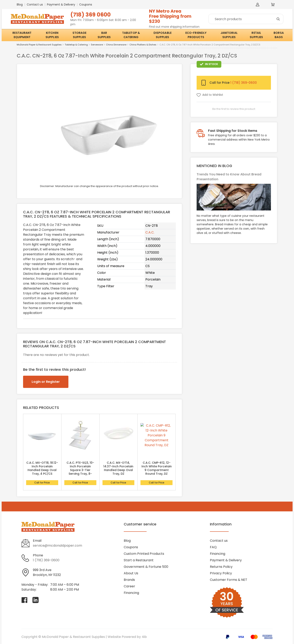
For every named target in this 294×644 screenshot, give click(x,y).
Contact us (35, 4)
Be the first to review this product (234, 109)
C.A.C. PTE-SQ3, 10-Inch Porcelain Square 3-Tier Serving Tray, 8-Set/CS (80, 470)
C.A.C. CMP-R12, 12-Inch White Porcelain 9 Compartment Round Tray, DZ (157, 468)
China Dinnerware (116, 45)
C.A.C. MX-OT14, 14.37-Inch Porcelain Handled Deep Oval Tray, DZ (118, 468)
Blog (20, 4)
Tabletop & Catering (76, 45)
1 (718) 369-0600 (244, 83)
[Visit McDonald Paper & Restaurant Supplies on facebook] (24, 600)
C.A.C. (150, 232)
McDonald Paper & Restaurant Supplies (39, 45)
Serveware (97, 45)
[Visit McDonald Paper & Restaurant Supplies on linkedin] (36, 600)
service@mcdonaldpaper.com (57, 545)
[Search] (246, 19)
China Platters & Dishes (143, 45)
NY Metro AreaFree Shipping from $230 (170, 16)
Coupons (86, 4)
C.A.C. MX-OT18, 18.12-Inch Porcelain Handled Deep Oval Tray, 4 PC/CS (42, 468)
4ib (144, 637)
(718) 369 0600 (91, 15)
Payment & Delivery (61, 4)
